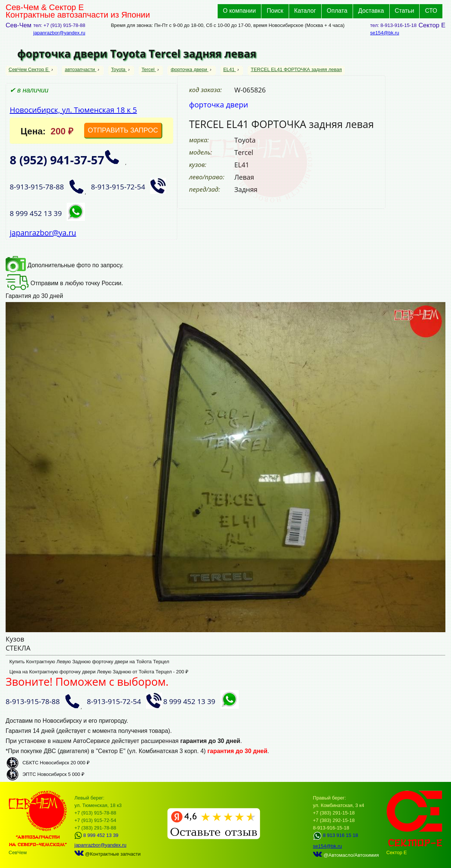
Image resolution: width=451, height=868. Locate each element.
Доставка (371, 11)
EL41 (230, 69)
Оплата (337, 11)
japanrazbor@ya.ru (43, 233)
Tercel (149, 69)
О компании (239, 11)
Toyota (119, 69)
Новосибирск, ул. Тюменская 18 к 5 (73, 110)
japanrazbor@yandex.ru (59, 33)
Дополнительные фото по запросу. (65, 265)
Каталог (305, 11)
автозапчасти (80, 69)
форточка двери (189, 69)
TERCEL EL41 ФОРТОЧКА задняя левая (296, 69)
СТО (431, 11)
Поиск (275, 11)
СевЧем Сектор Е (29, 69)
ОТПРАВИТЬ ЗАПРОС (123, 130)
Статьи (405, 11)
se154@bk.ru (385, 33)
